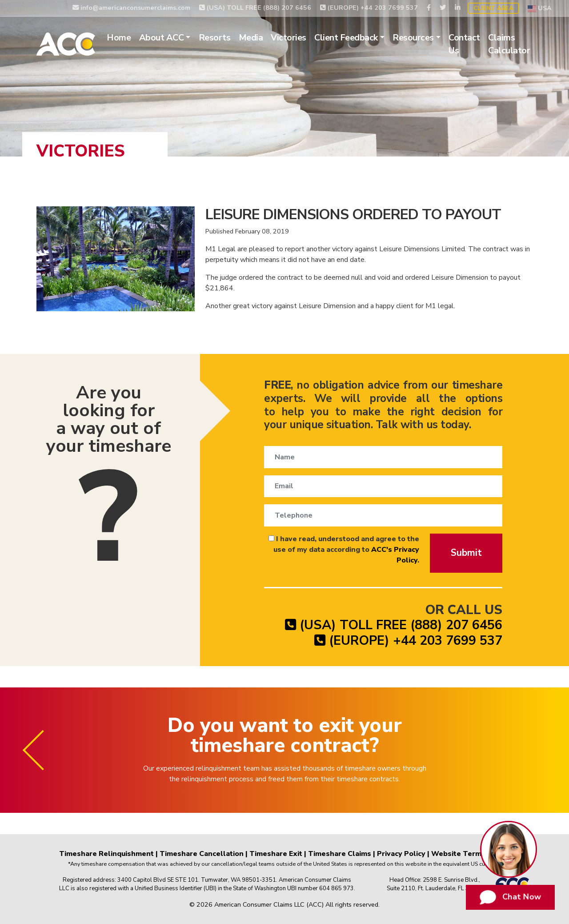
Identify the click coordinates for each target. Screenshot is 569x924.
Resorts (215, 38)
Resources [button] (413, 38)
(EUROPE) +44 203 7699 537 (369, 8)
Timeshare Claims (340, 854)
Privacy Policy (401, 854)
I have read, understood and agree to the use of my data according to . (344, 550)
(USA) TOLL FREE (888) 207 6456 (255, 8)
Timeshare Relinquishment (106, 854)
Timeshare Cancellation (202, 854)
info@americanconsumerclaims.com (131, 8)
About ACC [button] (162, 38)
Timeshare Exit (276, 854)
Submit (466, 553)
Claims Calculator (509, 44)
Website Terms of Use (471, 854)
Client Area (493, 8)
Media (251, 38)
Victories (289, 38)
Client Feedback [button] (346, 38)
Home (119, 38)
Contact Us (464, 44)
